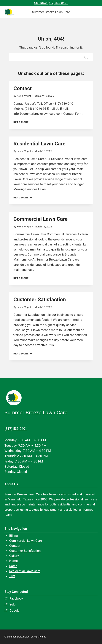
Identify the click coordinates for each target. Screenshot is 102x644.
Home (14, 561)
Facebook (16, 598)
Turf (12, 576)
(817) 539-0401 (16, 429)
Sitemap (42, 637)
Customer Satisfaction (40, 299)
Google (15, 611)
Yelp (12, 604)
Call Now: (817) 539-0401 (51, 3)
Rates (13, 566)
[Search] (51, 57)
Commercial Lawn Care (40, 219)
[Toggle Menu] (94, 12)
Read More (23, 122)
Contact (23, 88)
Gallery (14, 556)
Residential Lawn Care (39, 144)
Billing (14, 536)
